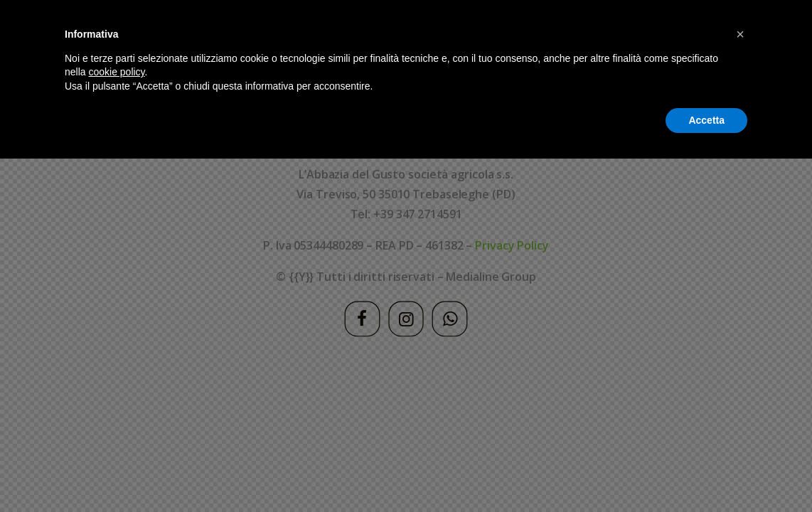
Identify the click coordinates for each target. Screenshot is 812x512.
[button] (740, 388)
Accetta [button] (706, 473)
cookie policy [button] (116, 425)
